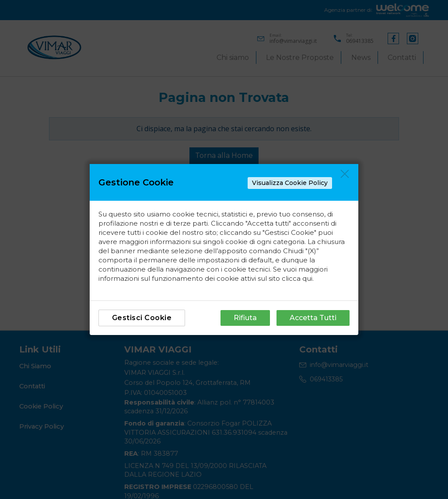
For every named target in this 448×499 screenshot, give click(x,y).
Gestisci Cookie (142, 318)
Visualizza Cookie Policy (290, 183)
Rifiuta (245, 318)
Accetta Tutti (313, 318)
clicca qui (297, 278)
